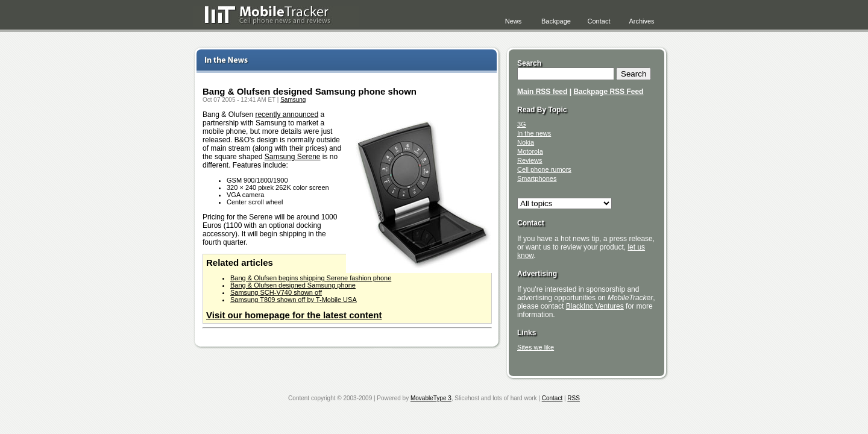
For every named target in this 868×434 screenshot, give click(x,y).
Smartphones (537, 178)
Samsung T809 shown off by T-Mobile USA (294, 300)
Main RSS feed (542, 92)
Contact (599, 21)
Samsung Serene (293, 157)
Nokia (526, 142)
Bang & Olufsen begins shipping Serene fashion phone (311, 278)
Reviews (530, 160)
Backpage (556, 21)
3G (522, 124)
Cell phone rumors (544, 169)
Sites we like (536, 347)
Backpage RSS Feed (608, 92)
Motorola (530, 151)
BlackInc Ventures (595, 306)
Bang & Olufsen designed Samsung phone (293, 285)
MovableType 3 (431, 398)
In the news (534, 133)
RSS (574, 398)
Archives (641, 21)
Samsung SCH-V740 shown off (276, 292)
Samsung (293, 100)
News (514, 21)
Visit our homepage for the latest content (294, 315)
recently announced (287, 115)
